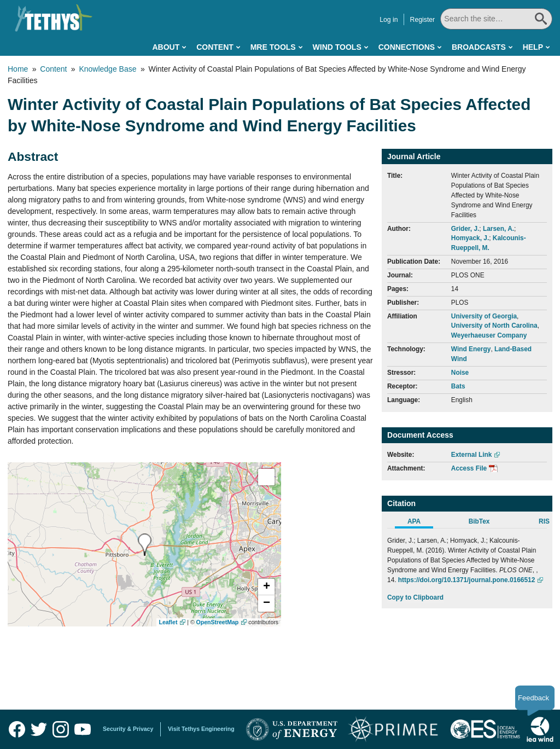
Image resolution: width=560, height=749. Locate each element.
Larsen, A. (498, 229)
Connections (407, 47)
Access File (469, 468)
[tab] (420, 523)
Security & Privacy (128, 729)
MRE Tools (273, 47)
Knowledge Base (107, 69)
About (166, 47)
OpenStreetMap (218, 622)
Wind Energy (471, 349)
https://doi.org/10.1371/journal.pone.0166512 (466, 580)
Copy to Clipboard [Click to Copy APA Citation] (415, 597)
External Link (472, 455)
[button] (266, 587)
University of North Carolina (494, 326)
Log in (390, 20)
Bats (458, 386)
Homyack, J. (470, 238)
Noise (460, 373)
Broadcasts (479, 47)
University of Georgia (484, 316)
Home (18, 69)
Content (215, 47)
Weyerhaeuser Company (489, 335)
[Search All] (497, 19)
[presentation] (145, 545)
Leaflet (168, 622)
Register (424, 20)
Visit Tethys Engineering (201, 729)
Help (533, 47)
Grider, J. (465, 229)
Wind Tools (337, 47)
